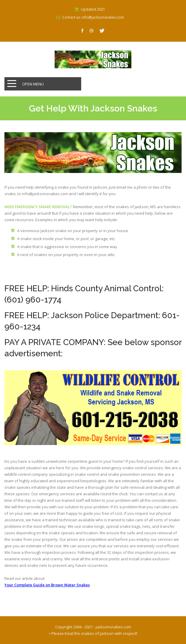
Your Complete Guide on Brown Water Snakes (47, 585)
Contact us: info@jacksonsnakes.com (93, 17)
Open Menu (33, 84)
